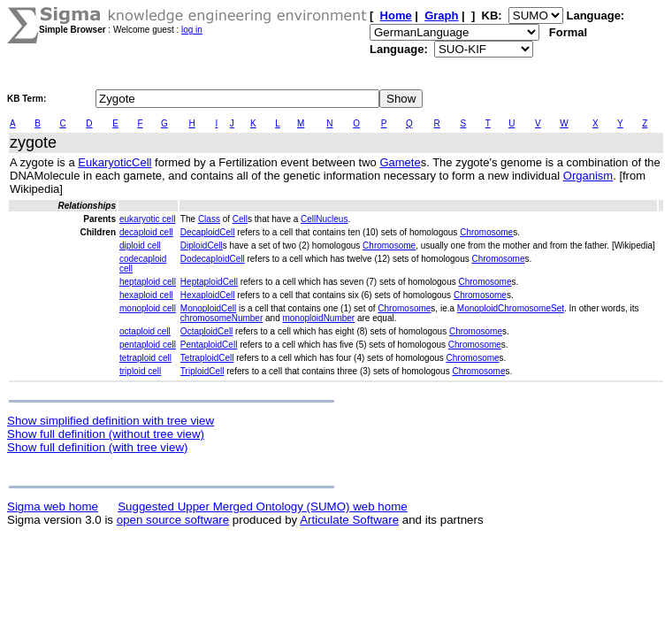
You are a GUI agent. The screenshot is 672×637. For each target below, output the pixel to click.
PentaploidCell (209, 345)
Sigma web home (53, 507)
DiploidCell (202, 246)
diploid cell (140, 246)
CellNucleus (324, 219)
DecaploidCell (208, 232)
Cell (240, 219)
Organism (588, 176)
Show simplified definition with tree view (111, 421)
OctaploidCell (206, 331)
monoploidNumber (318, 318)
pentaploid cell (148, 345)
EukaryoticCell (115, 162)
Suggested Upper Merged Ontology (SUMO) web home (262, 507)
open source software (173, 520)
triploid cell (140, 371)
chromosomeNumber (221, 318)
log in (192, 30)
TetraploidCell (207, 358)
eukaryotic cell (147, 219)
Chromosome (486, 232)
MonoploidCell (208, 308)
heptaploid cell (148, 282)
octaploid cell (145, 331)
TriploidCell (202, 371)
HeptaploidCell (209, 282)
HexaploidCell (208, 295)
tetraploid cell (145, 358)
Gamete (400, 162)
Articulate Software (349, 520)
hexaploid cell (146, 295)
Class (209, 219)
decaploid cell (146, 232)
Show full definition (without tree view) (106, 434)
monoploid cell (148, 308)
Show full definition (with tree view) (97, 447)
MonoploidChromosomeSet (511, 308)
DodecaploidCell (213, 259)
